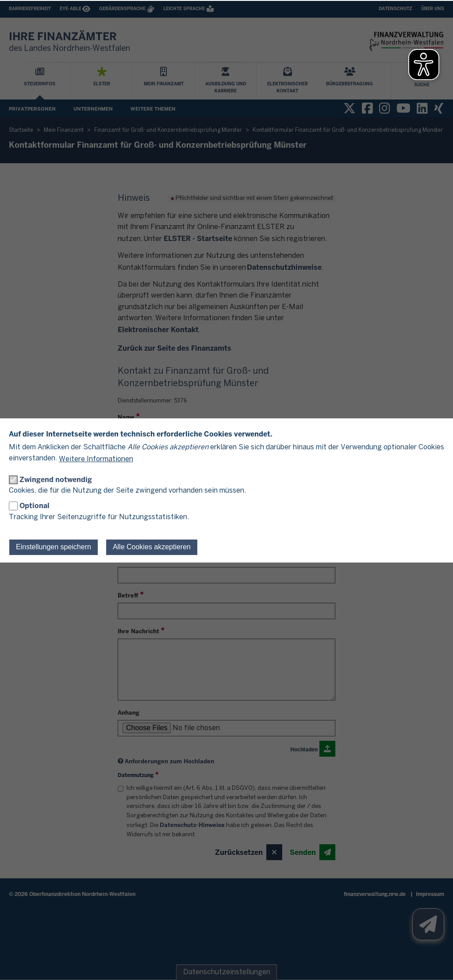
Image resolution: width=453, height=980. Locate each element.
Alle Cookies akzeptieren (152, 547)
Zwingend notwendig (56, 480)
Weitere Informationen (96, 459)
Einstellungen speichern (54, 547)
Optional (35, 506)
